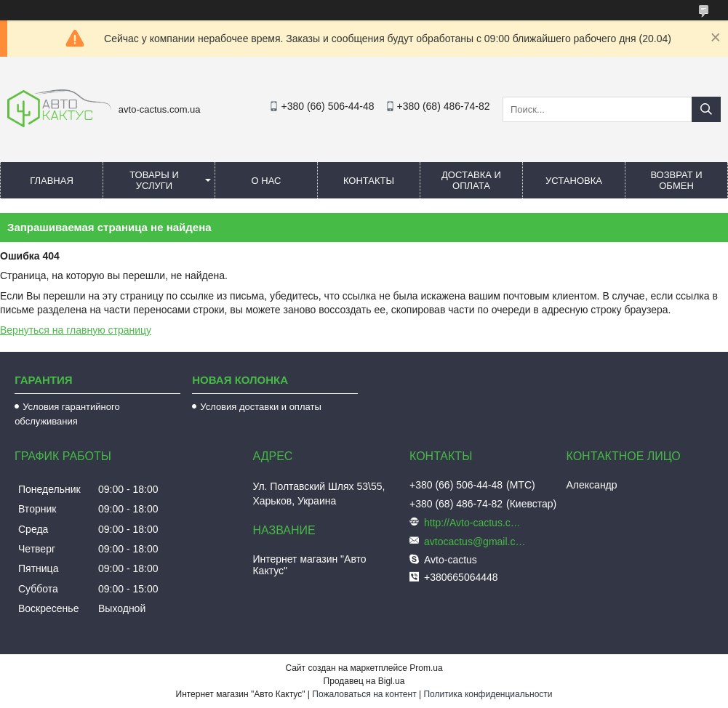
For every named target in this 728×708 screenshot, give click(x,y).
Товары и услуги (154, 180)
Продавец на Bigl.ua (364, 681)
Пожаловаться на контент (364, 694)
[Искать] (706, 109)
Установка (574, 181)
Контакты (369, 181)
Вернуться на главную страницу (76, 330)
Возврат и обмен (676, 180)
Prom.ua (426, 668)
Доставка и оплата (471, 180)
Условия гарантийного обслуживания (67, 414)
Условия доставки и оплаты (260, 407)
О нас (267, 181)
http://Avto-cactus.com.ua (475, 523)
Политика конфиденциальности (488, 694)
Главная (52, 181)
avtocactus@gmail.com (475, 542)
